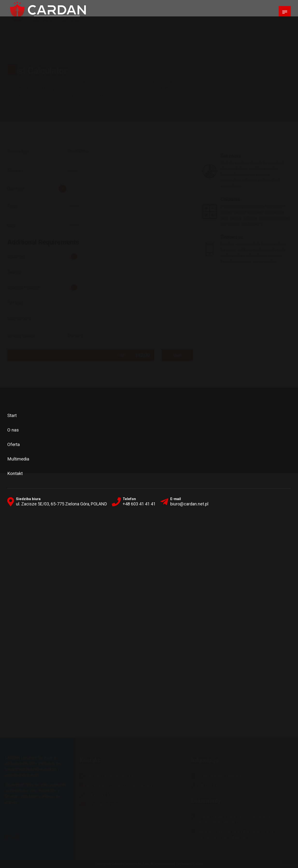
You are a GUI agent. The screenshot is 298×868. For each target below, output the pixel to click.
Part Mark (15, 303)
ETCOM (198, 864)
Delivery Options (21, 336)
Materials (15, 171)
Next (177, 355)
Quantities (16, 189)
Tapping (14, 272)
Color (12, 226)
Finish (12, 206)
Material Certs (19, 318)
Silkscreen (16, 256)
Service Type (18, 152)
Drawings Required (23, 287)
